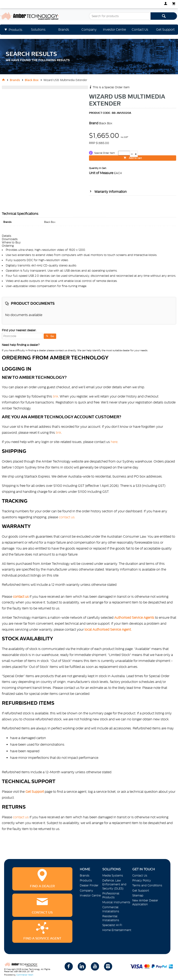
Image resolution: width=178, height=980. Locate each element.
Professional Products (111, 895)
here (114, 442)
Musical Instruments (116, 902)
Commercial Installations (111, 909)
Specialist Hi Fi (112, 925)
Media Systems (113, 875)
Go (52, 336)
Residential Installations (111, 918)
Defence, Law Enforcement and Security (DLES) (114, 884)
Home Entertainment (117, 930)
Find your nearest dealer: (19, 330)
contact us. (67, 517)
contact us (21, 817)
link (56, 396)
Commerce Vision (25, 975)
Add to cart (135, 158)
